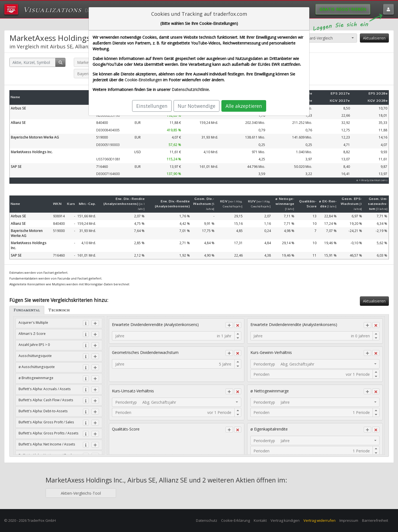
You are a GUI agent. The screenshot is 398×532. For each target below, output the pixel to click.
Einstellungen (152, 106)
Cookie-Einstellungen (143, 80)
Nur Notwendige (197, 106)
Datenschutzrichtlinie (190, 89)
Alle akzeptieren (244, 106)
